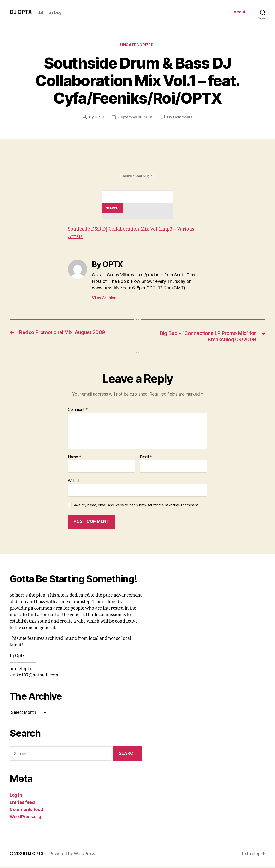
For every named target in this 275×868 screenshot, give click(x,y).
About (239, 12)
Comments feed (26, 810)
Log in (16, 796)
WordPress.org (25, 818)
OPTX (98, 117)
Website (75, 482)
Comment (78, 411)
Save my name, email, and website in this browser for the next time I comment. (136, 506)
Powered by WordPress (73, 854)
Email (146, 458)
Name (75, 458)
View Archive (106, 298)
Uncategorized (137, 45)
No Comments (181, 117)
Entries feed (22, 803)
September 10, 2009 (136, 117)
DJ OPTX (21, 12)
